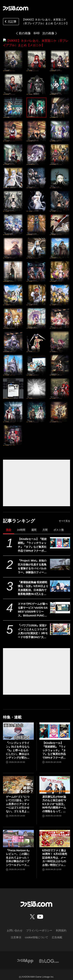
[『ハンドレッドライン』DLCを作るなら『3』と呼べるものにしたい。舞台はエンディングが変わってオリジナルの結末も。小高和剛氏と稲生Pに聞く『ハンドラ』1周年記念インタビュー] (18, 727)
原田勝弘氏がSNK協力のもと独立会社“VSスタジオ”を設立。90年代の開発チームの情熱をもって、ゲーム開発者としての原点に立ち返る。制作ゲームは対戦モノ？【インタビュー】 (54, 800)
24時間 (21, 525)
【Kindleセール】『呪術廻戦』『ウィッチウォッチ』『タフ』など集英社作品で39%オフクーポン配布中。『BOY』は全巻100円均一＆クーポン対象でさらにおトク (33, 541)
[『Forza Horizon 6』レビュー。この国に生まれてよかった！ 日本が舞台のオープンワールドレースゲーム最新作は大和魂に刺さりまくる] (18, 834)
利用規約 (61, 926)
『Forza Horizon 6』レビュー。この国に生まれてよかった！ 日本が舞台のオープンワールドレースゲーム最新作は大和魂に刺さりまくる (18, 853)
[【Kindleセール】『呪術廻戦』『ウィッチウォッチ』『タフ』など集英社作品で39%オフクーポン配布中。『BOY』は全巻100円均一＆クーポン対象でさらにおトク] (60, 538)
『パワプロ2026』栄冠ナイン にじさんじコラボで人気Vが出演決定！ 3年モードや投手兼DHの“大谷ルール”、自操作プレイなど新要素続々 (33, 627)
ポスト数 (59, 525)
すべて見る (64, 516)
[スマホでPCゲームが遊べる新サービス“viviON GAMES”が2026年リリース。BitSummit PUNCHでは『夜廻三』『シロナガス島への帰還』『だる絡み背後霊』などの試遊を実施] (60, 603)
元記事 (10, 22)
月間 (45, 525)
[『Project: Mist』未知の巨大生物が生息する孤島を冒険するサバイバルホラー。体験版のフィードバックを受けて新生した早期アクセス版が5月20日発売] (60, 560)
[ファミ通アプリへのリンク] (25, 956)
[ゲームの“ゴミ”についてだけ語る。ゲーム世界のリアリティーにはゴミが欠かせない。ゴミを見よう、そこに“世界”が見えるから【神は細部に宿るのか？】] (18, 780)
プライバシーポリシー (39, 926)
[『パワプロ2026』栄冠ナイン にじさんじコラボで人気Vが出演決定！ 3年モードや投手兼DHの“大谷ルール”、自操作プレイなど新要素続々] (60, 625)
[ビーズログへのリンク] (49, 956)
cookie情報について (36, 933)
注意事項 (16, 933)
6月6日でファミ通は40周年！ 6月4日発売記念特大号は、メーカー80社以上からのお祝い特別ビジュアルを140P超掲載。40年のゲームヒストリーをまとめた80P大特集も (55, 853)
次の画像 (48, 33)
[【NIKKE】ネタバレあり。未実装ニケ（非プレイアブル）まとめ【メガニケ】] (13, 56)
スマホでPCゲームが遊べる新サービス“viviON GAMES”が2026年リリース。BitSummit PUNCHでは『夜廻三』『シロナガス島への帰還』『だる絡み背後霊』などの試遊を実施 (33, 605)
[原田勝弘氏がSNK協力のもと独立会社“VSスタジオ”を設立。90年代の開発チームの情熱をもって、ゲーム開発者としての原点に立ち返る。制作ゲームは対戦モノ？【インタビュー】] (55, 780)
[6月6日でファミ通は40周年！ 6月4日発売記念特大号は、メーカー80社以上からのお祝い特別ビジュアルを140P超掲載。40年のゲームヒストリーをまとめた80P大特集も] (55, 834)
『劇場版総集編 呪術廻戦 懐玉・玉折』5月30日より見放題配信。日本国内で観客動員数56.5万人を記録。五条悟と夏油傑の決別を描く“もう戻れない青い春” (33, 584)
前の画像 (25, 33)
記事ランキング (19, 516)
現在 (9, 525)
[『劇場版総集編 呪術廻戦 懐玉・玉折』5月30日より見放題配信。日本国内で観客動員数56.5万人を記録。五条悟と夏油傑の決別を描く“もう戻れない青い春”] (60, 582)
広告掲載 (57, 933)
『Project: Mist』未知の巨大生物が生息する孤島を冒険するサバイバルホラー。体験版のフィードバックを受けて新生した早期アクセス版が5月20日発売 (33, 562)
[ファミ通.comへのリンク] (16, 8)
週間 (34, 525)
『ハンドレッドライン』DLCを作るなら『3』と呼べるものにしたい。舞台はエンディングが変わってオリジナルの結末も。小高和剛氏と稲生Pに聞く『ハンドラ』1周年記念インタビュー (18, 746)
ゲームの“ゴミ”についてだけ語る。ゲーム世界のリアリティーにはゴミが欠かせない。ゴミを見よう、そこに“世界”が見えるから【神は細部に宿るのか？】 (18, 800)
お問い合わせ (15, 926)
